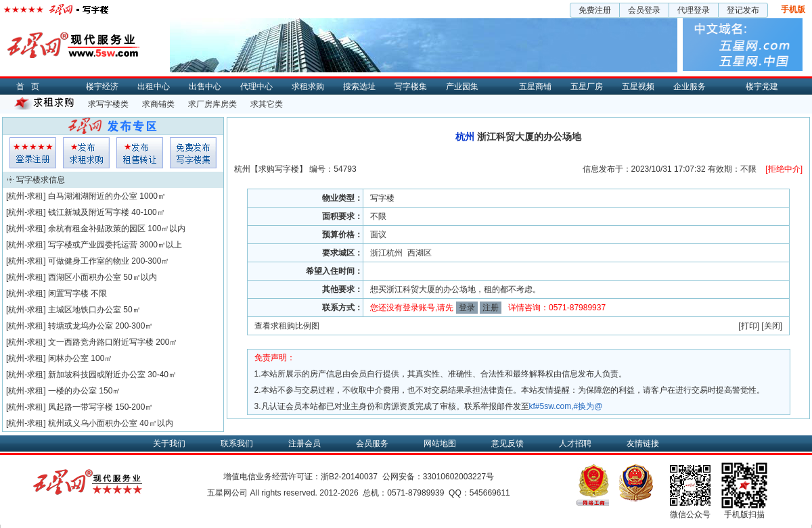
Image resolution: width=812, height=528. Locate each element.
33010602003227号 (458, 477)
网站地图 (440, 443)
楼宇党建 (762, 87)
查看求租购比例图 (287, 326)
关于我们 (169, 443)
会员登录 (644, 10)
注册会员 (304, 443)
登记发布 (743, 10)
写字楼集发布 (193, 153)
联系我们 (237, 443)
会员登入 (33, 153)
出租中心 (154, 87)
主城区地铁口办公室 (85, 310)
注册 (491, 308)
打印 (749, 326)
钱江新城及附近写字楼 (89, 212)
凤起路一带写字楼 (81, 407)
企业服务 (690, 87)
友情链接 (643, 443)
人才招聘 (575, 443)
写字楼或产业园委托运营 (93, 245)
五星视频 (638, 87)
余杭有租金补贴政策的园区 (97, 229)
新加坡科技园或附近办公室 (97, 375)
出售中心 (205, 87)
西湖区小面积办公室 (85, 277)
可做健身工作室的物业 (89, 261)
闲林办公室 (68, 358)
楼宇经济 (102, 87)
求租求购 (308, 87)
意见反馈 (507, 443)
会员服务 (372, 443)
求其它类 (267, 104)
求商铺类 (158, 104)
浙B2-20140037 (349, 477)
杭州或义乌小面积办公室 (93, 423)
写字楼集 (411, 87)
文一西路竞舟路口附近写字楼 (101, 342)
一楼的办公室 (72, 391)
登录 (467, 308)
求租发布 (86, 153)
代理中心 (256, 87)
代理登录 (694, 10)
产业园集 (462, 87)
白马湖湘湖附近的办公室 (93, 196)
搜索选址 (359, 87)
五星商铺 (535, 87)
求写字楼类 (108, 104)
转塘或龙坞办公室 (81, 326)
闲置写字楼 (68, 293)
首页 (31, 87)
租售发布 (140, 153)
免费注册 (595, 10)
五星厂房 (587, 87)
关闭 (772, 326)
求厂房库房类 (212, 104)
